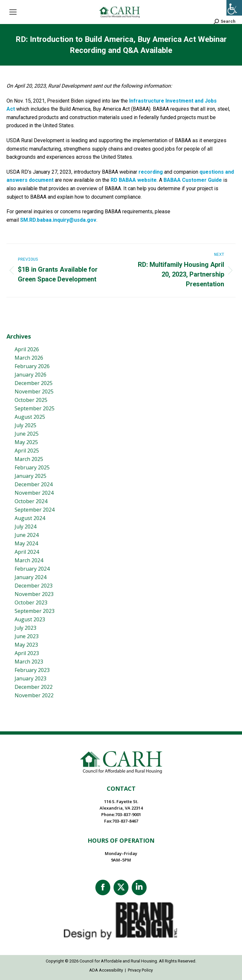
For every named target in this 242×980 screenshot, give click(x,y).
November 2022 (34, 695)
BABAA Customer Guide (193, 180)
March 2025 (29, 459)
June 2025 (27, 434)
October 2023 (31, 602)
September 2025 (35, 408)
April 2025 (27, 451)
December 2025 (34, 383)
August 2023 (30, 619)
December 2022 (34, 687)
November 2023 (34, 594)
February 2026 (32, 366)
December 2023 (34, 586)
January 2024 (30, 577)
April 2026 (27, 349)
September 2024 (35, 510)
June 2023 (27, 636)
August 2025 (30, 417)
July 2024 (25, 527)
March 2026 (29, 358)
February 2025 (32, 467)
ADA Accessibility (106, 970)
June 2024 (27, 535)
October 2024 (31, 501)
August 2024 (30, 518)
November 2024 (34, 493)
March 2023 (29, 662)
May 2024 (26, 543)
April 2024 (27, 552)
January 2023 (30, 678)
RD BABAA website (134, 180)
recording (151, 172)
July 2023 (25, 628)
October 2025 (31, 400)
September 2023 (35, 611)
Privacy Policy (140, 970)
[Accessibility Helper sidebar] (234, 8)
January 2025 (30, 476)
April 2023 (27, 653)
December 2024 (34, 484)
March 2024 (29, 560)
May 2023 (26, 645)
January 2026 (30, 375)
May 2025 (26, 442)
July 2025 (25, 425)
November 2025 (34, 391)
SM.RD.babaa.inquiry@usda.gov (58, 220)
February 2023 (32, 670)
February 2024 (32, 569)
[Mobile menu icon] (13, 12)
